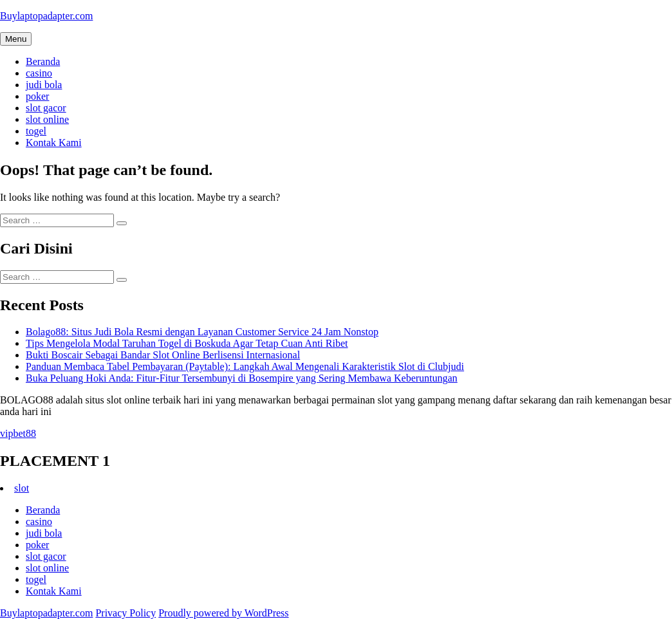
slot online (47, 119)
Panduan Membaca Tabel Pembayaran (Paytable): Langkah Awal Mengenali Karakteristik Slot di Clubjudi (245, 366)
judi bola (44, 85)
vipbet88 (18, 433)
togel (36, 131)
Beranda (43, 61)
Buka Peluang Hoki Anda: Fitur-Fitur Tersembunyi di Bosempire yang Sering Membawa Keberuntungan (242, 378)
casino (39, 73)
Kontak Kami (54, 143)
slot (22, 488)
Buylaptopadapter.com (46, 16)
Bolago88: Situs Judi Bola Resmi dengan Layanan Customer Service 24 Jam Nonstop (202, 332)
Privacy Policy (126, 613)
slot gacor (46, 108)
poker (37, 96)
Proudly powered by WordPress (223, 613)
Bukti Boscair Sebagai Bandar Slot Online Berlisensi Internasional (163, 355)
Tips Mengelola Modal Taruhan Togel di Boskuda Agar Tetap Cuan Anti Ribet (187, 343)
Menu (16, 39)
